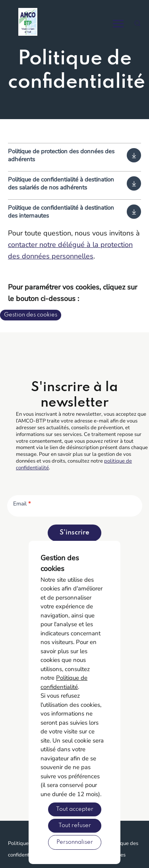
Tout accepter (75, 809)
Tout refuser (75, 826)
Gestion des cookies (31, 315)
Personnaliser (75, 842)
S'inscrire (74, 533)
